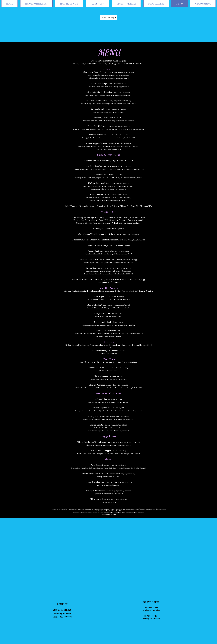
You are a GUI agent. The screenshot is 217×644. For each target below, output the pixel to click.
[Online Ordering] (109, 18)
